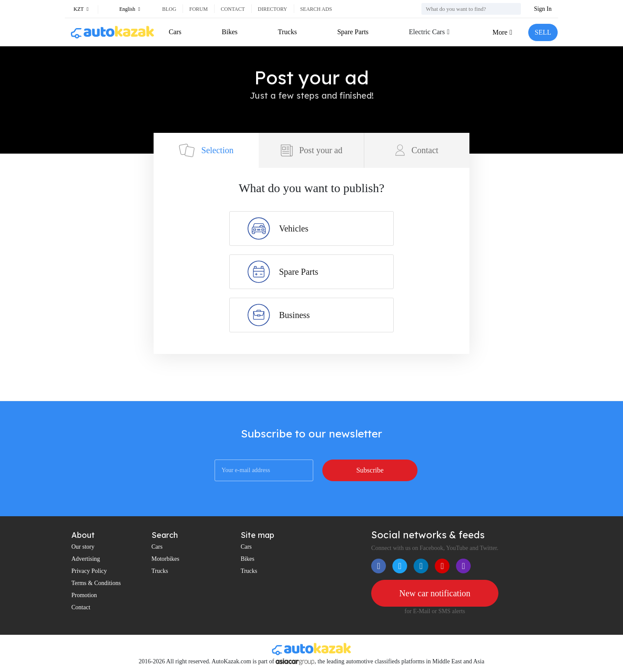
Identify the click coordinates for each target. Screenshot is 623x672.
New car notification (435, 593)
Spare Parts (353, 32)
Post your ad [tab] (311, 150)
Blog (169, 9)
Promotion (84, 595)
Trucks (287, 32)
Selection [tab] (206, 150)
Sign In (543, 9)
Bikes (230, 32)
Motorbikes (165, 559)
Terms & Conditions (96, 583)
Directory (273, 9)
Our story (83, 547)
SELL (543, 32)
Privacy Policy (89, 571)
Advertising (86, 559)
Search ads (316, 9)
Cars (175, 32)
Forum (198, 9)
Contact (233, 9)
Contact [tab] (417, 150)
